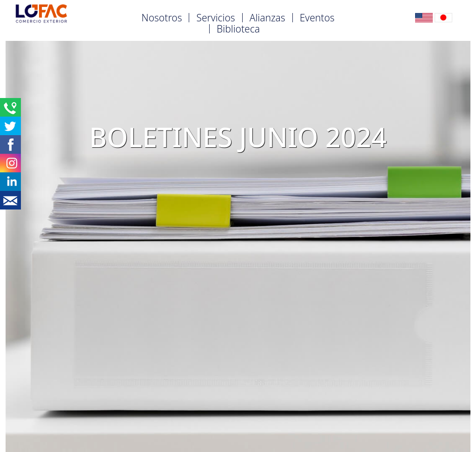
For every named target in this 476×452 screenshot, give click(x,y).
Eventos (317, 18)
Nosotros (162, 18)
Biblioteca (238, 29)
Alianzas (268, 18)
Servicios (215, 18)
